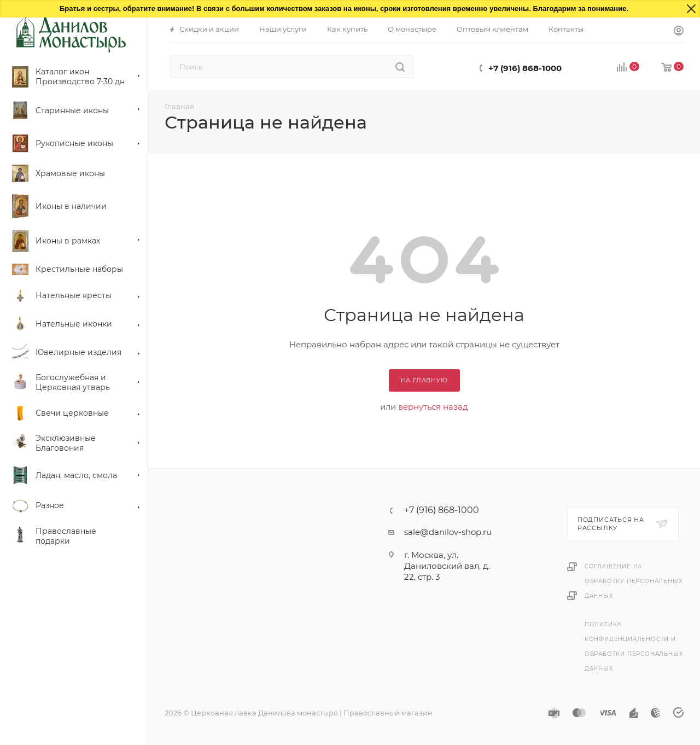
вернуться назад (433, 407)
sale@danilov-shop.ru (448, 532)
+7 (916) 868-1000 (525, 68)
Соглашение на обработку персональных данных (634, 581)
